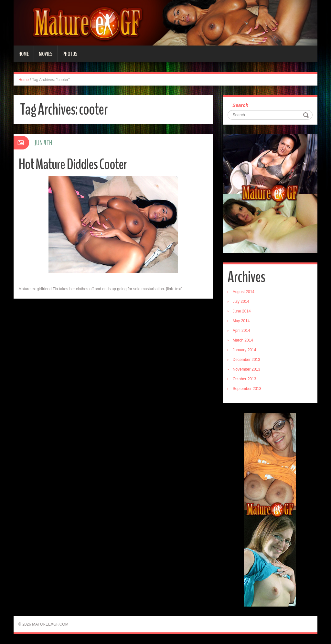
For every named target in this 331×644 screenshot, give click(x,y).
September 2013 (247, 389)
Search (240, 105)
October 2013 (245, 379)
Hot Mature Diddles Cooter (73, 164)
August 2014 (244, 292)
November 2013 (246, 369)
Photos (70, 54)
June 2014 (242, 311)
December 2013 (246, 360)
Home (24, 54)
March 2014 (243, 340)
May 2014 (241, 321)
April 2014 (241, 331)
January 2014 (245, 350)
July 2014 (241, 302)
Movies (46, 54)
